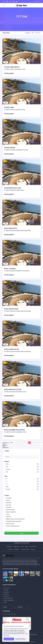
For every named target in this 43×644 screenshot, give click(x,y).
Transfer (10, 550)
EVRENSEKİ (27, 271)
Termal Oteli (6, 588)
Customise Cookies (20, 639)
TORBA (23, 69)
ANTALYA (13, 150)
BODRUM (18, 69)
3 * (7, 479)
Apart (7, 464)
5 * (7, 484)
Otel (33, 33)
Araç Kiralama (33, 547)
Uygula (22, 533)
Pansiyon (8, 469)
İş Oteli (5, 602)
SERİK (18, 190)
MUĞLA (13, 69)
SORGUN (26, 150)
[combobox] (9, 607)
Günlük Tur (17, 550)
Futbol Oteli (6, 596)
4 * (7, 481)
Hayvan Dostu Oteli (8, 598)
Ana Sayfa (28, 33)
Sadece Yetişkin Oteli (8, 600)
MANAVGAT (20, 150)
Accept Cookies (9, 639)
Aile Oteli (5, 590)
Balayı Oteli (6, 592)
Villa (7, 472)
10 (37, 443)
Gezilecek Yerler (25, 550)
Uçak (26, 547)
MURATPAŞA (20, 231)
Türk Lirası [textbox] (20, 607)
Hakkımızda (16, 547)
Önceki (11, 443)
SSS (30, 637)
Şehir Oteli (6, 594)
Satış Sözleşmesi (33, 635)
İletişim (33, 550)
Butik (7, 487)
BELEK (23, 190)
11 (40, 443)
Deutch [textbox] (5, 607)
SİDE (25, 392)
